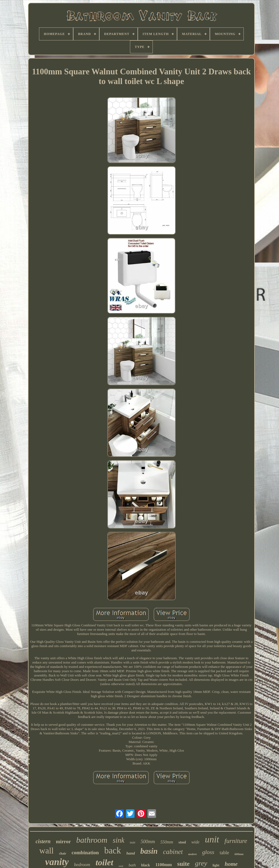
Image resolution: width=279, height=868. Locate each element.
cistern (43, 841)
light (216, 865)
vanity (57, 862)
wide (195, 842)
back (112, 850)
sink (119, 840)
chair (63, 853)
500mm (148, 842)
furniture (236, 841)
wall (46, 851)
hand (131, 853)
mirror (63, 841)
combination (85, 853)
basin (149, 851)
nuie (133, 842)
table (224, 853)
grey (201, 863)
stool (182, 842)
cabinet (173, 852)
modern (192, 854)
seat (121, 866)
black (146, 865)
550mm (167, 842)
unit (212, 839)
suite (183, 864)
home (231, 864)
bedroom (82, 865)
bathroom (92, 840)
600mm (239, 854)
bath (132, 865)
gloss (208, 852)
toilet (104, 862)
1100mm (163, 865)
